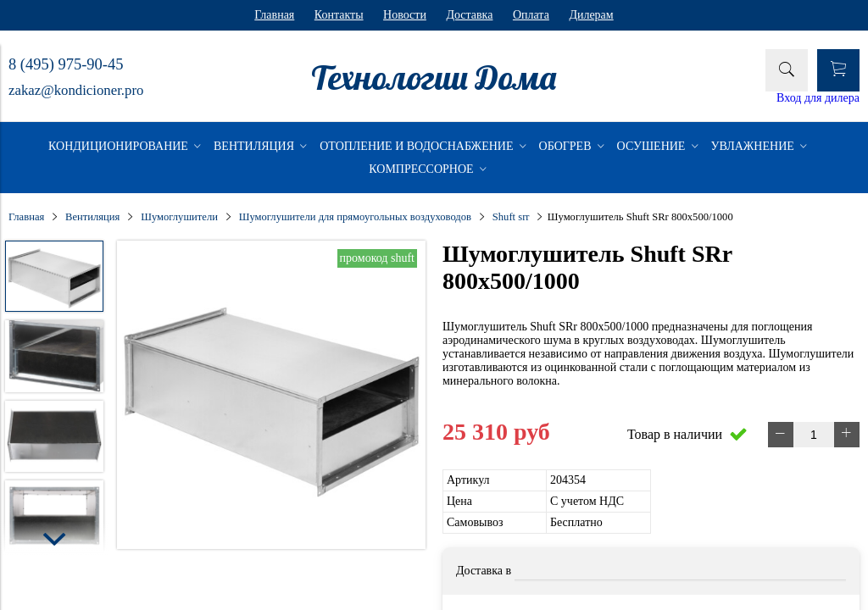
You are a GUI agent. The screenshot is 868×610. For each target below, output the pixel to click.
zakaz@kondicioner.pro (76, 90)
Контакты (339, 15)
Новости (405, 15)
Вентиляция (92, 217)
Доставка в (484, 571)
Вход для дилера (818, 98)
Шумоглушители (179, 217)
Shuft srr (511, 217)
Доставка (469, 15)
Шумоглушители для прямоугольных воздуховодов (355, 217)
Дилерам (591, 15)
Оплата (531, 15)
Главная (274, 15)
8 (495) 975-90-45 (66, 64)
